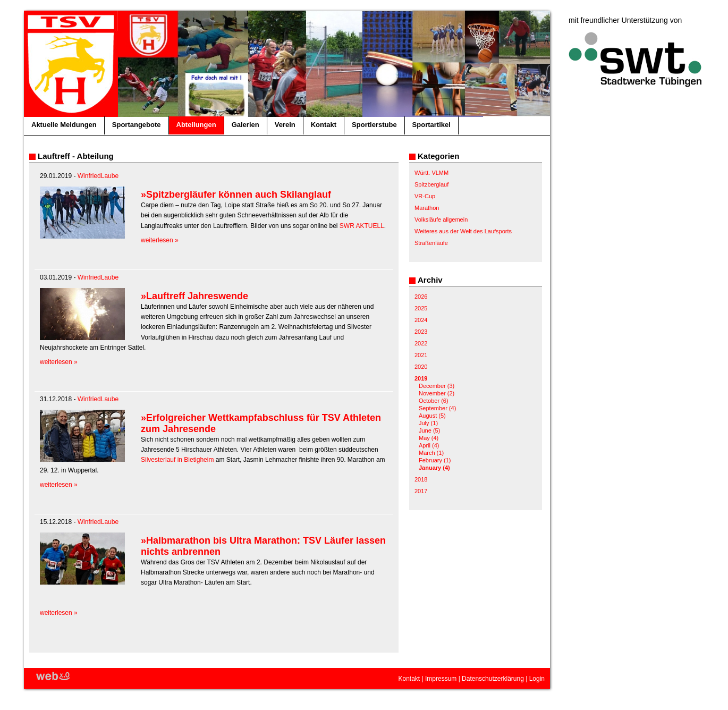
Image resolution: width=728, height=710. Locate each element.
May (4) (429, 438)
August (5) (432, 416)
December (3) (437, 386)
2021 (421, 355)
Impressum (441, 679)
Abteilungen (196, 125)
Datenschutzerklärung (493, 679)
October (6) (434, 401)
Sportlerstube (374, 125)
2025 (421, 308)
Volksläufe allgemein (441, 219)
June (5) (429, 430)
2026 (421, 297)
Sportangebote (137, 125)
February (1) (435, 460)
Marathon (427, 208)
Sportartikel (431, 125)
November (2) (437, 393)
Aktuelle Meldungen (64, 125)
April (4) (429, 445)
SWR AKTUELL (362, 226)
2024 (421, 320)
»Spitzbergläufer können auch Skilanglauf (236, 195)
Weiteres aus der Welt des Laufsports (463, 231)
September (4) (437, 408)
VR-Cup (425, 196)
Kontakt (324, 125)
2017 (421, 491)
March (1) (431, 453)
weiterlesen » (160, 240)
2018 (421, 479)
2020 (421, 367)
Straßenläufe (431, 243)
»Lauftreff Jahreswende (194, 296)
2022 (421, 343)
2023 (421, 332)
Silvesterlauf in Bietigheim (177, 460)
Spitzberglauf (431, 184)
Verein (285, 125)
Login (537, 679)
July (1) (428, 423)
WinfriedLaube (98, 176)
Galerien (246, 125)
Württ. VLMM (431, 173)
